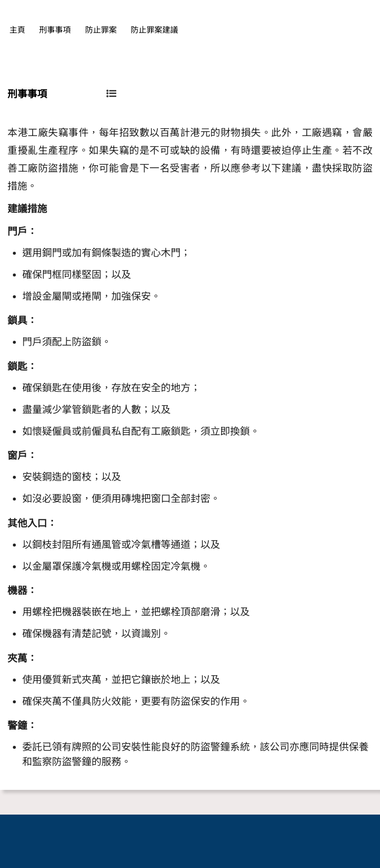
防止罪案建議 (154, 30)
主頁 (17, 30)
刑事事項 (55, 30)
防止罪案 (101, 30)
